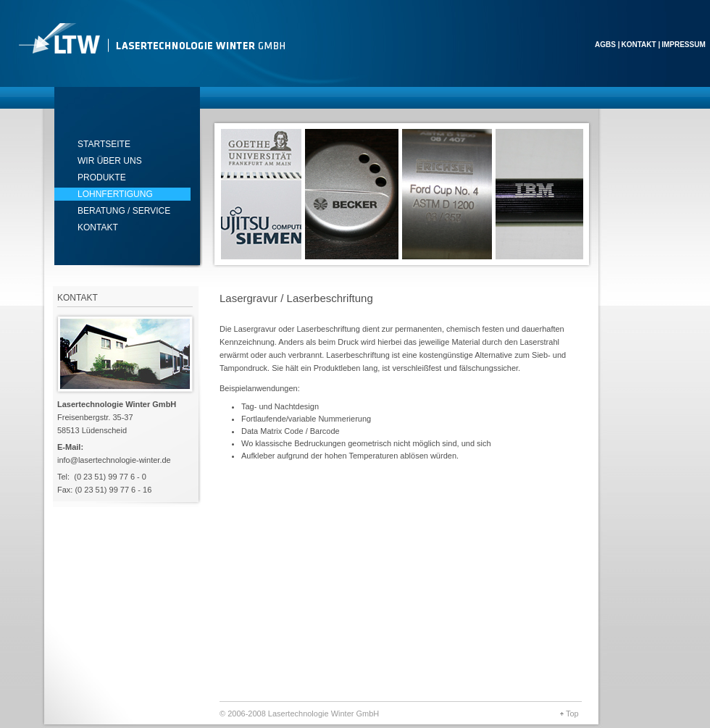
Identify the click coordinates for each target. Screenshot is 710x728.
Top (572, 714)
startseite (104, 144)
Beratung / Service (124, 211)
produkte (102, 177)
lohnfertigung (115, 194)
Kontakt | (640, 45)
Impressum (684, 45)
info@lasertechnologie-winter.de (114, 460)
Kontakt (98, 227)
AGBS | (607, 45)
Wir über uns (110, 161)
